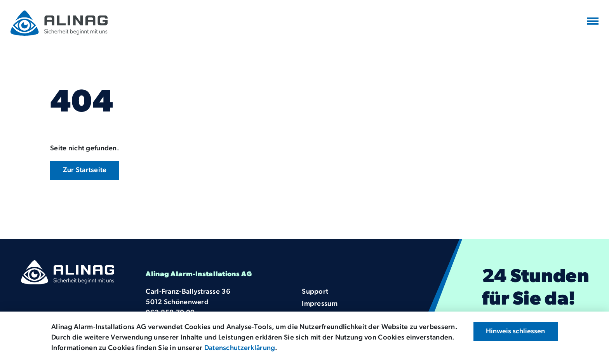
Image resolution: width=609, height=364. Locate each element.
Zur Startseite (85, 170)
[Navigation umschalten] (593, 22)
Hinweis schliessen (515, 332)
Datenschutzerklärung (240, 348)
